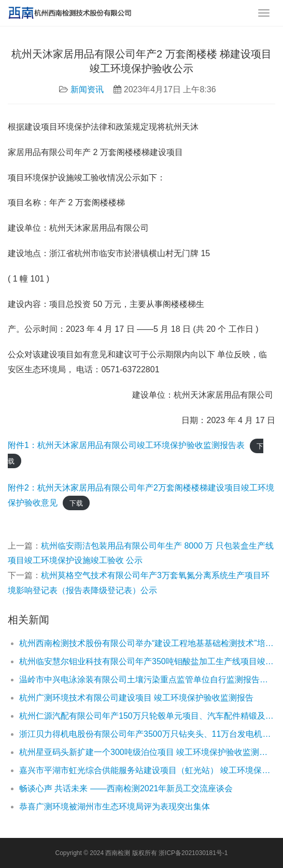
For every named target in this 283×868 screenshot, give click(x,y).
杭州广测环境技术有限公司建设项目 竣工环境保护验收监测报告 (136, 698)
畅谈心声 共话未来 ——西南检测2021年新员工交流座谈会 (126, 788)
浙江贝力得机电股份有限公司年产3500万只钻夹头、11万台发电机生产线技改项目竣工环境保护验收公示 (147, 734)
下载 (76, 503)
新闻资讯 (87, 89)
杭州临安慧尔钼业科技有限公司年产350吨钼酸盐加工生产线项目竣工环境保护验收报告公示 (147, 661)
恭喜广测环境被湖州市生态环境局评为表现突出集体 (115, 807)
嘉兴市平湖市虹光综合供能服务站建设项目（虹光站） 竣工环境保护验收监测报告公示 (147, 770)
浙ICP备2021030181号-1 (193, 853)
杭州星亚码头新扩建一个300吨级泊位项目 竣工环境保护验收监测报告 (147, 752)
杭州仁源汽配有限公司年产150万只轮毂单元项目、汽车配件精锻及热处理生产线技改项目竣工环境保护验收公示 (147, 716)
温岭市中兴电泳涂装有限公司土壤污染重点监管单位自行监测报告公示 (147, 680)
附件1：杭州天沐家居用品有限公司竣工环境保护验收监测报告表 (126, 445)
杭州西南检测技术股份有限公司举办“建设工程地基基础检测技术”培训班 (147, 643)
